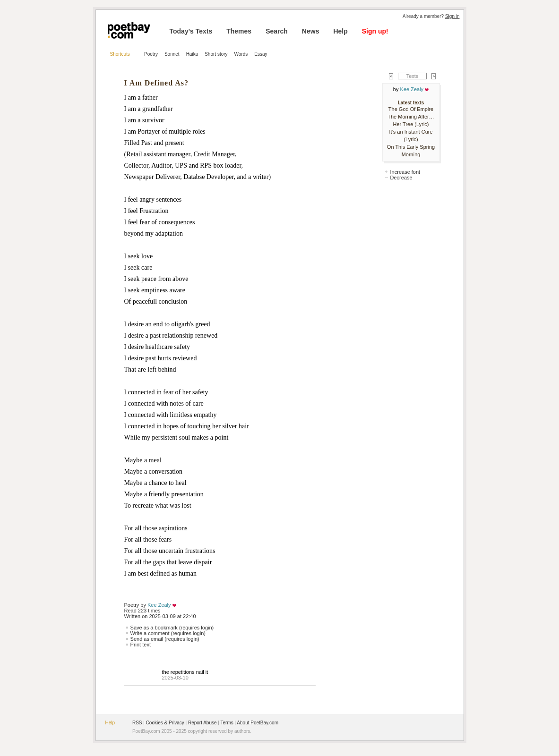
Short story (216, 54)
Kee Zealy (159, 605)
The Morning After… (411, 117)
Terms (227, 723)
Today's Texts (191, 31)
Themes (239, 31)
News (311, 31)
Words (241, 54)
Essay (261, 54)
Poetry (151, 54)
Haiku (192, 54)
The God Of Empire (411, 109)
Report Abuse (202, 723)
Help (340, 31)
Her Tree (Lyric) (411, 124)
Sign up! (375, 31)
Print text (141, 645)
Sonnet (172, 54)
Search (277, 31)
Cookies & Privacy (165, 723)
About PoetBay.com (258, 723)
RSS (137, 723)
